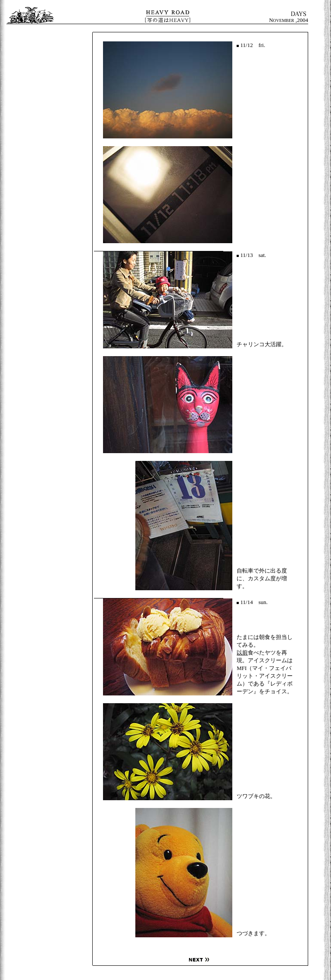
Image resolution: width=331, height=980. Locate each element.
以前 (242, 653)
